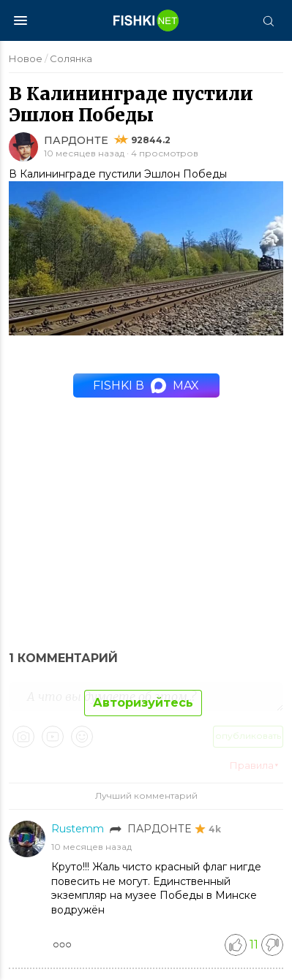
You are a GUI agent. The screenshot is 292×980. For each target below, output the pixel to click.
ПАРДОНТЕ (76, 140)
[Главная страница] (146, 20)
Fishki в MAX (146, 385)
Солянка (71, 58)
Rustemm (79, 829)
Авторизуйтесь (143, 703)
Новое (26, 58)
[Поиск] (268, 20)
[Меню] (20, 20)
